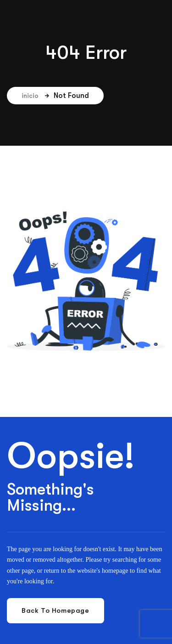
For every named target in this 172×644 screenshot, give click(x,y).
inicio (35, 96)
